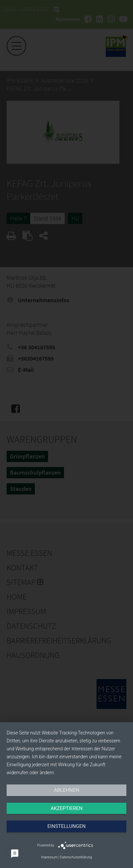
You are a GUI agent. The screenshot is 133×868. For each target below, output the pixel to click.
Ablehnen (66, 790)
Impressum (49, 857)
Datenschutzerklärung (76, 857)
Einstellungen (66, 826)
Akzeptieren (66, 808)
